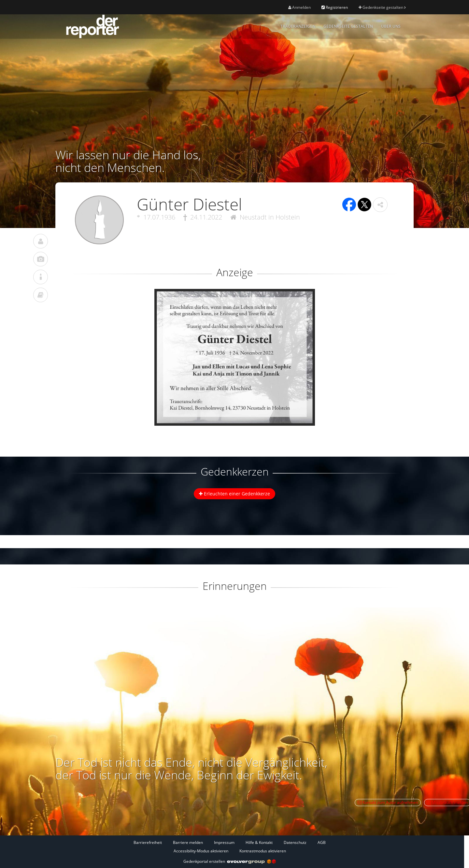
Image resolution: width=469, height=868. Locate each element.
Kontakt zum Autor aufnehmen (388, 802)
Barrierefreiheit (148, 842)
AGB (322, 842)
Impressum (224, 842)
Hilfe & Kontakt (259, 842)
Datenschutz (295, 842)
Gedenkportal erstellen (230, 861)
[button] (380, 205)
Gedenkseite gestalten (382, 7)
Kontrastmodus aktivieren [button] (263, 851)
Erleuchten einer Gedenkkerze (234, 494)
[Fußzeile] (230, 847)
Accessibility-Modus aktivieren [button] (201, 851)
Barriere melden (188, 842)
